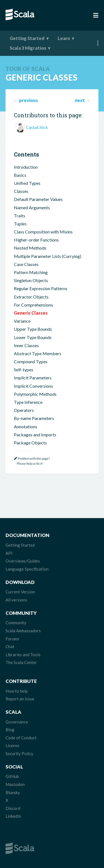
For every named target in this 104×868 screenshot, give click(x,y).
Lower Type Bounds (33, 337)
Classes (21, 191)
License (12, 745)
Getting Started (27, 38)
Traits (20, 216)
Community (16, 623)
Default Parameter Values (38, 199)
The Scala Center (21, 662)
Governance (17, 722)
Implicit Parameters (33, 378)
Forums (12, 639)
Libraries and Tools (23, 655)
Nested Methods (30, 248)
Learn (64, 38)
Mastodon (15, 784)
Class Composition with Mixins (43, 232)
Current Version (20, 592)
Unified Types (27, 183)
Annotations (26, 426)
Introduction (26, 167)
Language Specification (27, 569)
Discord (13, 808)
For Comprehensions (33, 305)
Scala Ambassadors (23, 631)
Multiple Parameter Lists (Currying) (48, 256)
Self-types (24, 370)
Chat (10, 646)
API (9, 553)
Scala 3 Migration (28, 48)
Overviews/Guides (23, 561)
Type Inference (28, 402)
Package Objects (30, 443)
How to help (17, 691)
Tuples (20, 224)
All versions (16, 600)
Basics (20, 175)
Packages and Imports (35, 435)
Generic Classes (31, 313)
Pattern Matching (31, 272)
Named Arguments (32, 207)
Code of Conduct (21, 738)
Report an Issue (20, 699)
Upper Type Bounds (33, 329)
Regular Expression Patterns (41, 288)
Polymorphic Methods (35, 394)
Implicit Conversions (33, 386)
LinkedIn (13, 816)
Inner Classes (26, 345)
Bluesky (13, 792)
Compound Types (31, 361)
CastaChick (37, 127)
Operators (24, 410)
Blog (10, 730)
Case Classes (26, 264)
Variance (22, 321)
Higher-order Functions (36, 240)
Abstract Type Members (38, 353)
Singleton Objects (31, 280)
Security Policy (19, 753)
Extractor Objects (31, 297)
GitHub (12, 776)
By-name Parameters (34, 418)
